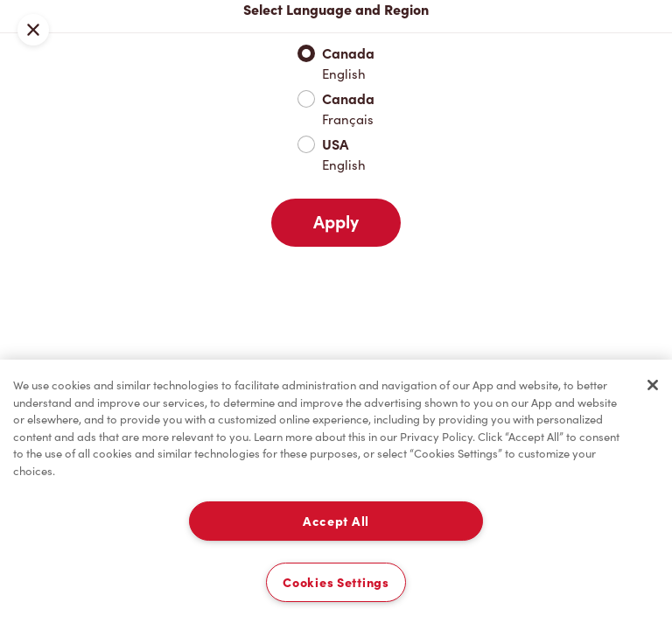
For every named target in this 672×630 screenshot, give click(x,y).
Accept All (336, 521)
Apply (336, 222)
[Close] (653, 385)
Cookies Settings (336, 582)
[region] (336, 495)
